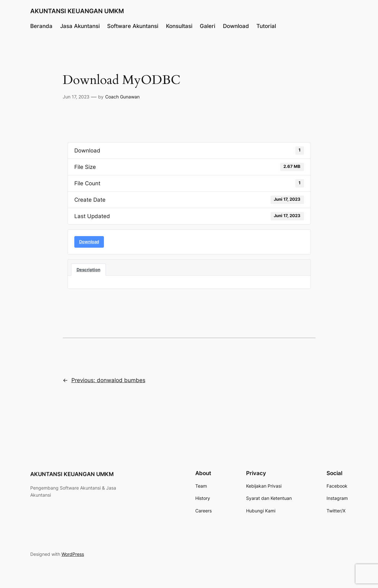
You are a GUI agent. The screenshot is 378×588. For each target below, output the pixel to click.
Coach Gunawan (122, 97)
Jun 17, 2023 (76, 97)
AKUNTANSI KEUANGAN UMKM (77, 11)
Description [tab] (88, 270)
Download (89, 242)
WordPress (73, 554)
